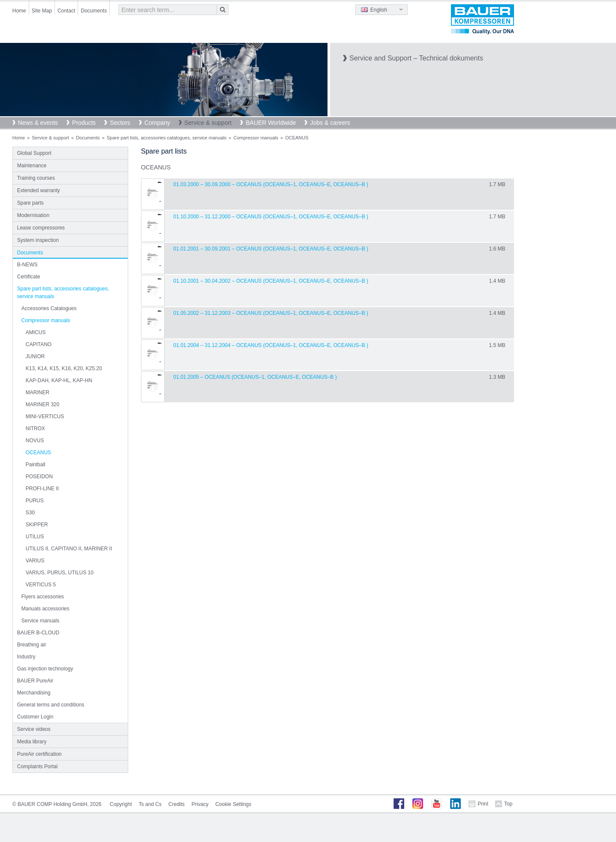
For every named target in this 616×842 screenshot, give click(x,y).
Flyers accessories (43, 597)
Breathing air (32, 645)
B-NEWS (27, 265)
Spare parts (30, 203)
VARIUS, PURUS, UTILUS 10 (60, 573)
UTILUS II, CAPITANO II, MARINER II (69, 549)
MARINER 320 (43, 404)
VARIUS (35, 561)
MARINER (38, 392)
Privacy (200, 804)
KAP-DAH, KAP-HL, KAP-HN (59, 380)
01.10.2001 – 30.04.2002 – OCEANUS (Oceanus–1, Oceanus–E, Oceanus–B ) (271, 281)
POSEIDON (39, 477)
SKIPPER (37, 525)
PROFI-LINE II (42, 489)
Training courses (36, 178)
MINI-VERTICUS (45, 416)
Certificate (29, 277)
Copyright (121, 804)
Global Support (34, 153)
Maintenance (32, 166)
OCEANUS (38, 453)
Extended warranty (39, 190)
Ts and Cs (150, 804)
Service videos (34, 729)
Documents (94, 11)
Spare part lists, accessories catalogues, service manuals (167, 138)
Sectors (120, 123)
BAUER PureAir (35, 681)
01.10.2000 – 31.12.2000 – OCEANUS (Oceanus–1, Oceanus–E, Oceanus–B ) (271, 217)
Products (84, 123)
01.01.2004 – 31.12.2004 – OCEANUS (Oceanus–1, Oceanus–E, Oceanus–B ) (271, 345)
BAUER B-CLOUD (38, 633)
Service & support (208, 123)
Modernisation (33, 215)
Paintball (36, 465)
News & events (38, 123)
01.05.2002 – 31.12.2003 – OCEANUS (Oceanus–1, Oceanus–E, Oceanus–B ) (271, 313)
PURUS (35, 501)
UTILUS (35, 537)
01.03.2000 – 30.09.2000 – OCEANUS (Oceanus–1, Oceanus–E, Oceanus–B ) (271, 184)
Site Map (42, 11)
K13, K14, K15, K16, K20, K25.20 (64, 368)
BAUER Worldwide (271, 123)
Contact (66, 11)
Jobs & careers (330, 123)
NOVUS (35, 441)
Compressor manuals (256, 138)
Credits (177, 804)
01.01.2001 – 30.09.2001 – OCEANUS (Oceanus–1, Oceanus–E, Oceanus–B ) (271, 249)
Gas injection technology (45, 669)
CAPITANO (39, 344)
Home (19, 11)
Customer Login (35, 717)
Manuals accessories (45, 609)
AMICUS (36, 332)
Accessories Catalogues (49, 308)
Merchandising (34, 693)
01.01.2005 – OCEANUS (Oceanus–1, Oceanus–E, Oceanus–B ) (255, 377)
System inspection (38, 240)
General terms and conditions (51, 705)
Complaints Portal (38, 767)
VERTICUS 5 (41, 585)
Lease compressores (41, 228)
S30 (30, 513)
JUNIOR (35, 356)
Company (157, 123)
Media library (32, 742)
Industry (26, 657)
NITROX (35, 429)
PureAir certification (39, 754)
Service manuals (41, 621)
